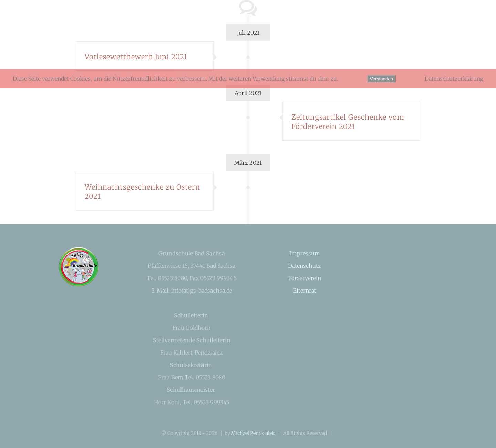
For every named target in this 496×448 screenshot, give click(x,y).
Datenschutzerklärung (454, 79)
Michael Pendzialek (253, 433)
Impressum (305, 253)
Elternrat (305, 291)
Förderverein (305, 278)
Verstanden (381, 79)
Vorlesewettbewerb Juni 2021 (136, 57)
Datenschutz (304, 266)
